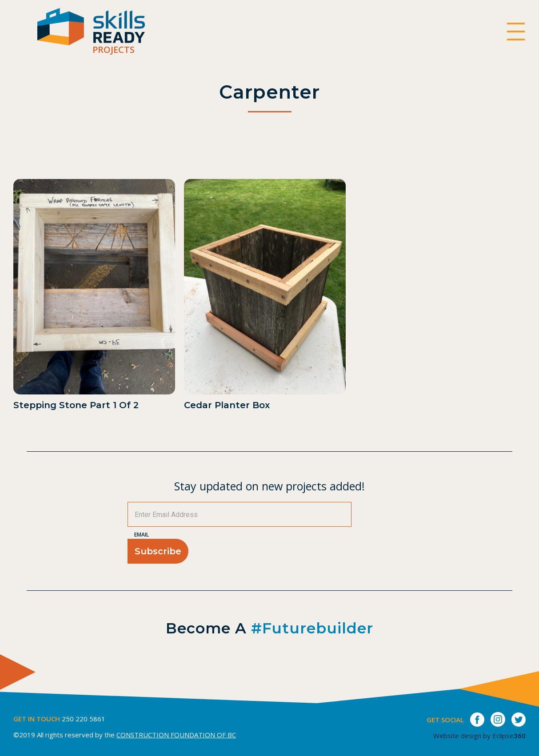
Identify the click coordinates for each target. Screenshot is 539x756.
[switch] (516, 32)
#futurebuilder (312, 628)
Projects (114, 50)
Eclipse (509, 736)
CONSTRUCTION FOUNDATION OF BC (176, 735)
